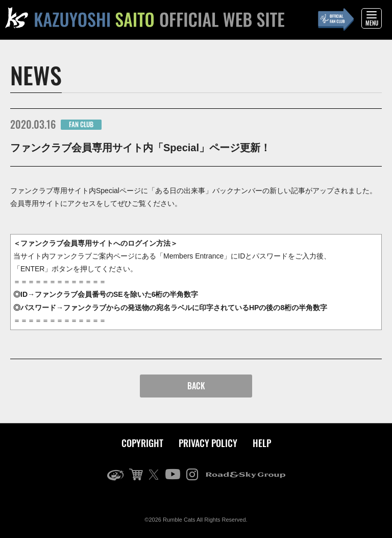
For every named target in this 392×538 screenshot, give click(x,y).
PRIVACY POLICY (208, 443)
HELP (262, 443)
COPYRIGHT (142, 443)
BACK (196, 386)
